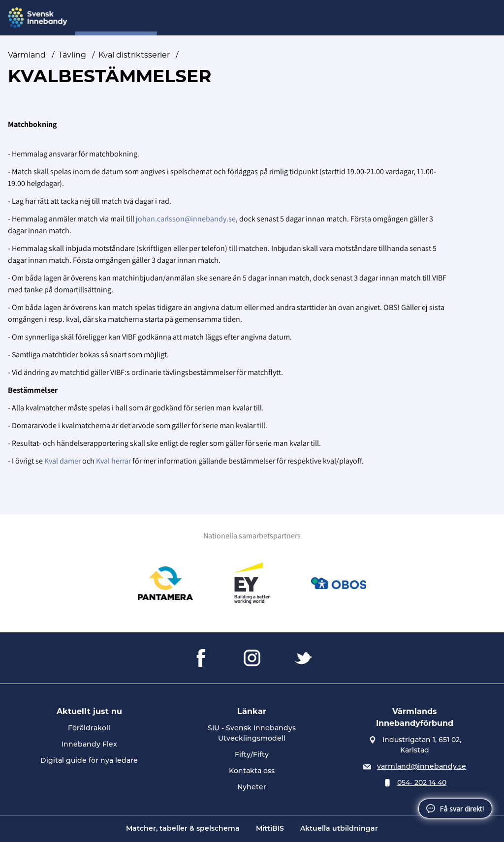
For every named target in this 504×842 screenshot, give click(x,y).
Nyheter (189, 18)
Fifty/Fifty (252, 755)
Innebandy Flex (89, 745)
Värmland (27, 55)
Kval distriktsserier (134, 55)
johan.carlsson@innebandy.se (186, 219)
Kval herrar (113, 461)
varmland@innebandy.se (422, 767)
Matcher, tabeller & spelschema (183, 829)
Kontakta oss (252, 771)
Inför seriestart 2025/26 (299, 18)
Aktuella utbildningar (339, 829)
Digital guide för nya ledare (89, 761)
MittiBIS (270, 829)
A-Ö (400, 18)
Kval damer (63, 461)
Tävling (366, 18)
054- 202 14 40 (422, 783)
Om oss (231, 18)
